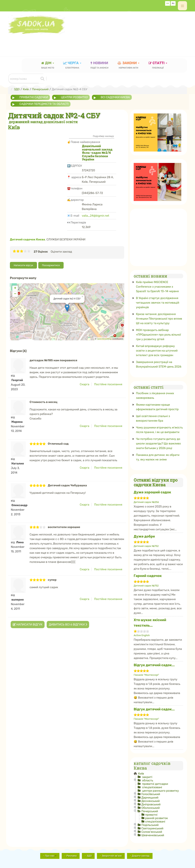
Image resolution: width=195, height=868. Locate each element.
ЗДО (89, 856)
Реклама (72, 856)
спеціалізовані (152, 787)
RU (173, 3)
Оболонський (150, 808)
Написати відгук (23, 265)
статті (158, 66)
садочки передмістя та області (44, 104)
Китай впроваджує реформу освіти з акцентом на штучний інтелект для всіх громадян (157, 351)
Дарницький (150, 798)
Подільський (150, 825)
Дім (48, 66)
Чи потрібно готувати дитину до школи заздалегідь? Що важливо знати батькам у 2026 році (158, 444)
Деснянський (150, 801)
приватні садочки (34, 97)
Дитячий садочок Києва (27, 239)
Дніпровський (151, 804)
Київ (141, 774)
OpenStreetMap (104, 339)
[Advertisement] (77, 43)
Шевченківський (153, 835)
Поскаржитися (51, 265)
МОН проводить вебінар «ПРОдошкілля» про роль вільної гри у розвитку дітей (158, 335)
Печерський (150, 811)
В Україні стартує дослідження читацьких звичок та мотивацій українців (158, 303)
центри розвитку (74, 97)
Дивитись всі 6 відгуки (68, 625)
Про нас (51, 856)
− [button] (15, 294)
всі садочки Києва (115, 97)
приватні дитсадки (155, 784)
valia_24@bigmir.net (95, 216)
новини (99, 66)
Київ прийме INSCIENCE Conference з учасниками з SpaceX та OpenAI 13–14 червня (157, 287)
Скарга (85, 384)
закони (128, 66)
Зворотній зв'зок (112, 856)
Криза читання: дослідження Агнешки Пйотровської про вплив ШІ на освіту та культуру (159, 319)
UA (168, 3)
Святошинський (152, 828)
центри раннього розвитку (160, 791)
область (147, 780)
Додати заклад (141, 856)
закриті (147, 777)
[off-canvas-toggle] (182, 6)
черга (72, 66)
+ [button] (15, 288)
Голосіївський (151, 794)
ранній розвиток (156, 818)
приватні (151, 815)
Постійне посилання (108, 384)
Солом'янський (152, 832)
